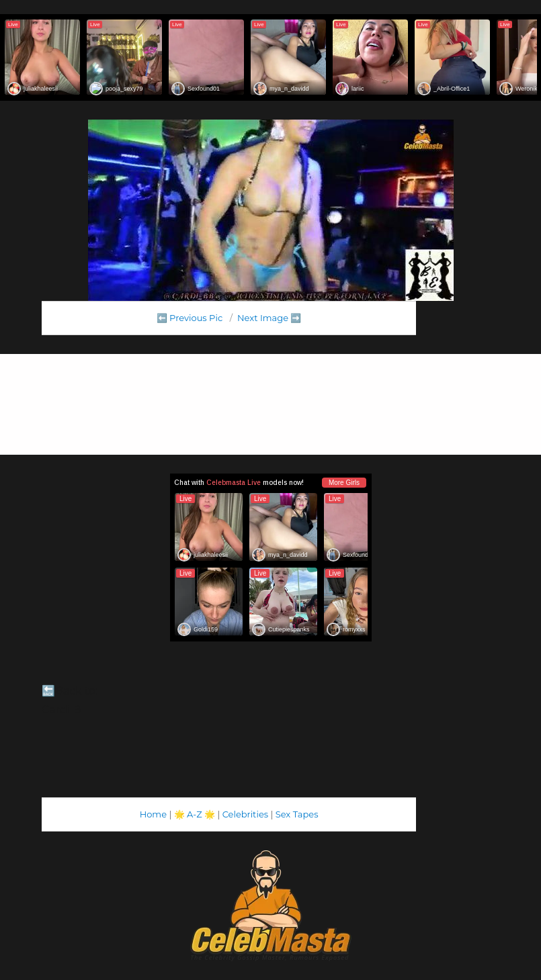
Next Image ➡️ (269, 318)
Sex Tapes (297, 814)
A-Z (195, 814)
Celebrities (245, 814)
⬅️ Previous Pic (190, 318)
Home (153, 814)
